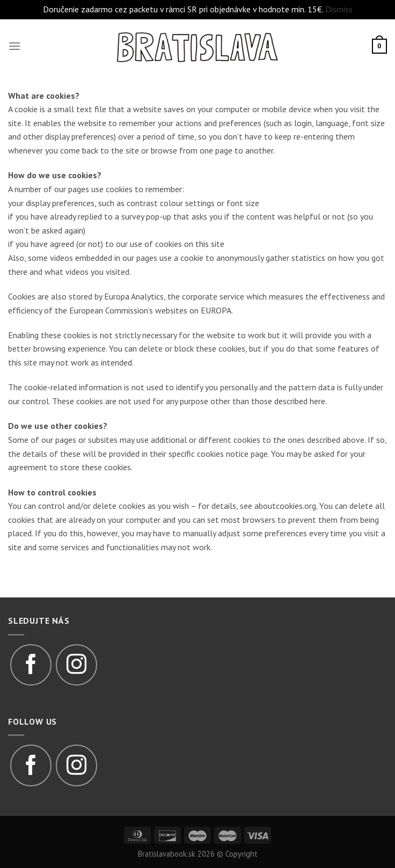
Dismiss (339, 9)
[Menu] (14, 46)
